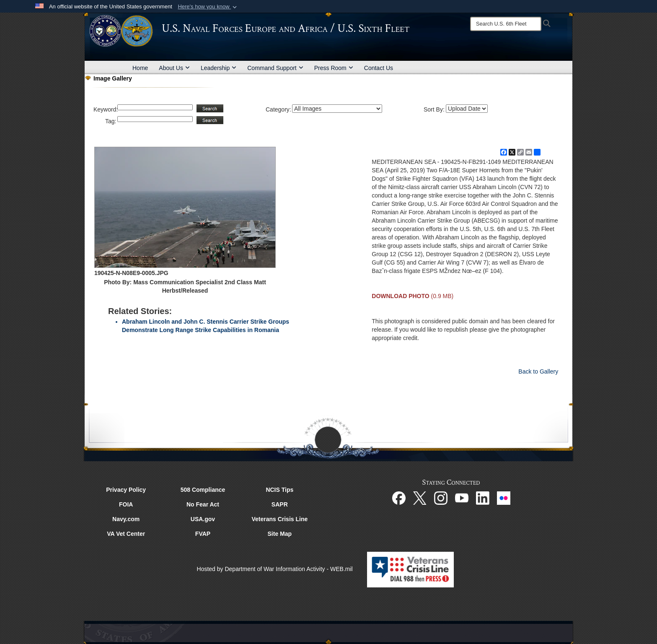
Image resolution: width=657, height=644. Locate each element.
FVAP (203, 534)
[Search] (506, 24)
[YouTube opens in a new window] (462, 498)
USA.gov (203, 519)
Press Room (334, 68)
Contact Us (379, 68)
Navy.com (126, 519)
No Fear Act (203, 504)
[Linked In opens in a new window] (483, 498)
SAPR (280, 504)
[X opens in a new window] (420, 498)
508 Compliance (203, 490)
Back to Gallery (538, 371)
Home (140, 68)
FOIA (126, 504)
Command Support (275, 68)
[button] (208, 7)
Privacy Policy (126, 490)
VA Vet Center (126, 534)
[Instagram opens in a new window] (441, 498)
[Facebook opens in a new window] (399, 498)
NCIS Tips (279, 490)
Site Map (280, 534)
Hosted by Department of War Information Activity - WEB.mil (275, 569)
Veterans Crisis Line (279, 519)
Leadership (219, 68)
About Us (174, 68)
